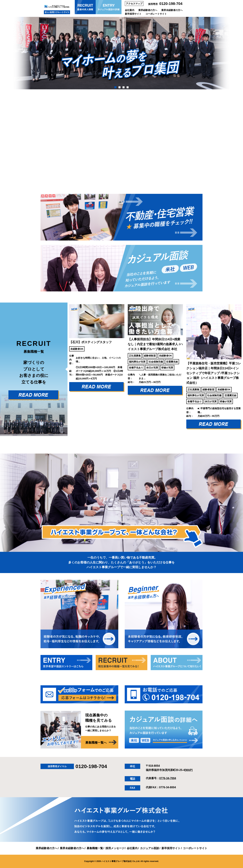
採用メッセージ (115, 848)
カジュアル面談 (150, 848)
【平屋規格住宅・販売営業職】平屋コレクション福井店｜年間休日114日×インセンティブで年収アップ (214, 373)
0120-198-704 (171, 4)
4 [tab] (127, 87)
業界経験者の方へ (148, 10)
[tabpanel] (122, 53)
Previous (65, 369)
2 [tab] (119, 87)
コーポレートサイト (156, 14)
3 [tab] (123, 87)
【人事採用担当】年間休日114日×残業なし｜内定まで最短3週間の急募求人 (155, 344)
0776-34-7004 (168, 778)
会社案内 (130, 10)
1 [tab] (115, 87)
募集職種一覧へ (96, 743)
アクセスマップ (134, 4)
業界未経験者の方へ (172, 10)
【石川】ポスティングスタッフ (90, 342)
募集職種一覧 (95, 848)
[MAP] (189, 770)
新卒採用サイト (133, 14)
